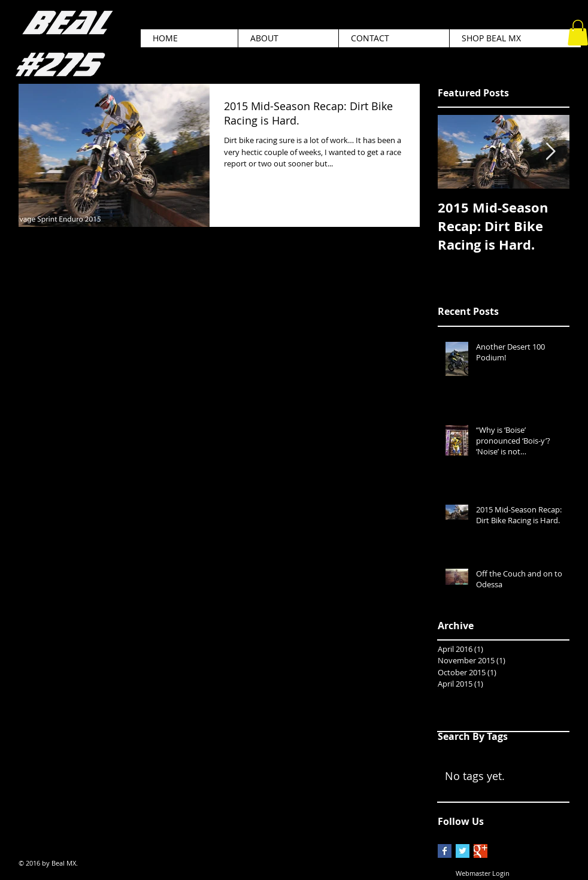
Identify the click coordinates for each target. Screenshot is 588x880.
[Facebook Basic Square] (445, 851)
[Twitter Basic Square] (463, 851)
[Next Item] (550, 152)
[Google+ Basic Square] (481, 851)
